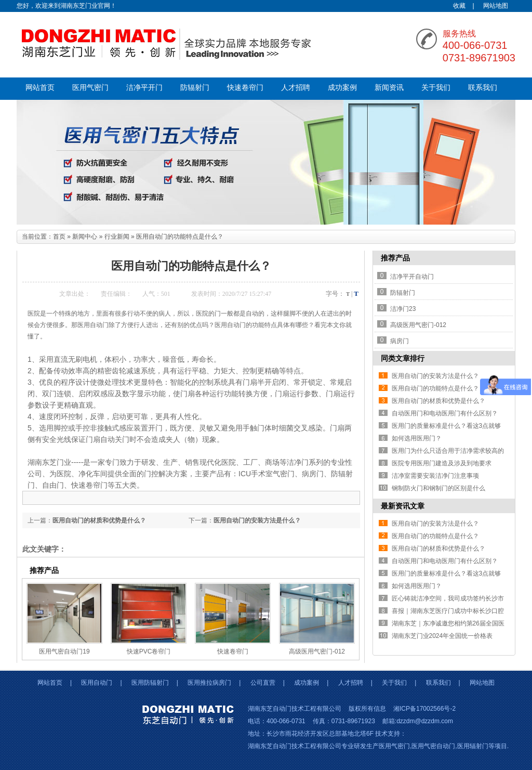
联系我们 (483, 88)
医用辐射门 (473, 746)
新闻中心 (85, 237)
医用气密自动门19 (64, 651)
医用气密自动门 (433, 746)
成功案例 (342, 88)
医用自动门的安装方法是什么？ (257, 520)
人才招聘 (296, 88)
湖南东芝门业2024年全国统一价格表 (442, 636)
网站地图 (496, 6)
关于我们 (436, 88)
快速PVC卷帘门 (149, 651)
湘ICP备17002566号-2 (424, 709)
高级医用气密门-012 (317, 651)
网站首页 (40, 88)
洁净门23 (403, 309)
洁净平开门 (144, 88)
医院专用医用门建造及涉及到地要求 (442, 463)
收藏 (459, 6)
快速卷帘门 (245, 88)
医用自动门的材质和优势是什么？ (99, 520)
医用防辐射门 (150, 683)
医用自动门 (97, 683)
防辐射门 (195, 88)
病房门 (400, 341)
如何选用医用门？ (417, 438)
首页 (59, 237)
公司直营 (263, 683)
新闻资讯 (389, 88)
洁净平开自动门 (412, 277)
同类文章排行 (403, 358)
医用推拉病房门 (209, 683)
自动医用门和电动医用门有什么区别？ (445, 413)
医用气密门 (90, 88)
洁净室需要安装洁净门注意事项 (435, 476)
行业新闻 (117, 237)
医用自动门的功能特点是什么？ (435, 388)
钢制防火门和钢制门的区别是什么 (438, 488)
